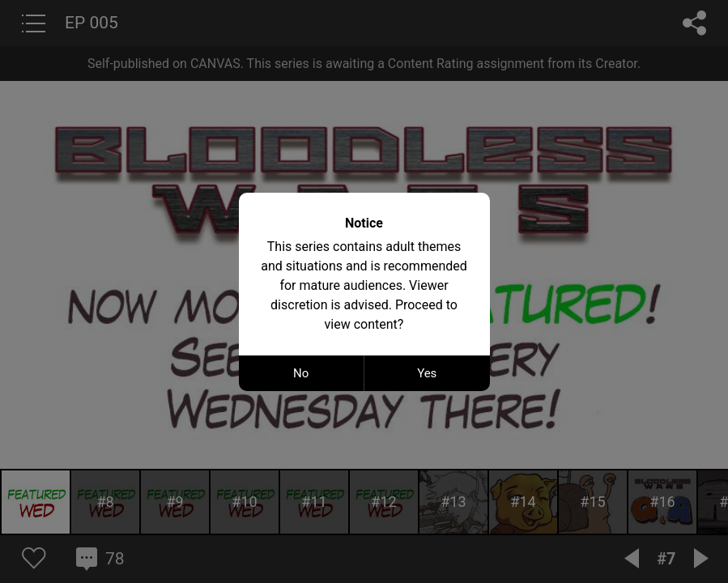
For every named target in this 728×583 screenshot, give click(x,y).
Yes (427, 373)
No (301, 373)
